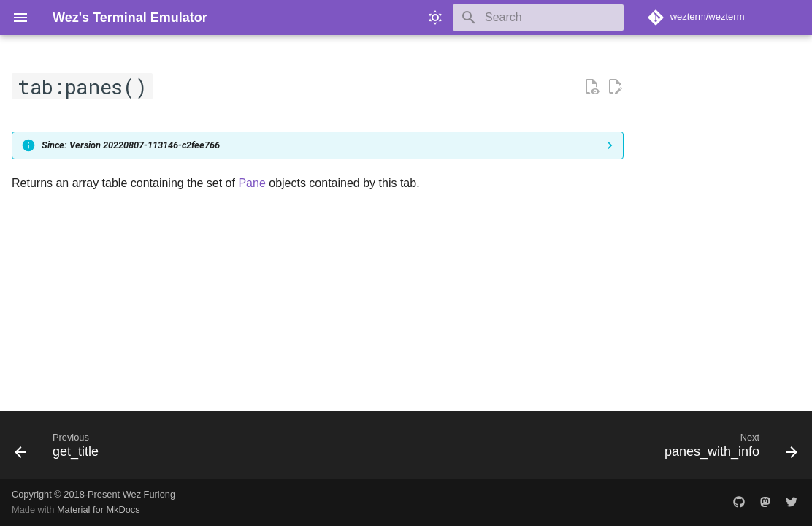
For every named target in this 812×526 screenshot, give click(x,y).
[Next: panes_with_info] (727, 449)
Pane (252, 183)
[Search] (538, 18)
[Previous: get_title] (61, 449)
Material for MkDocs (99, 510)
